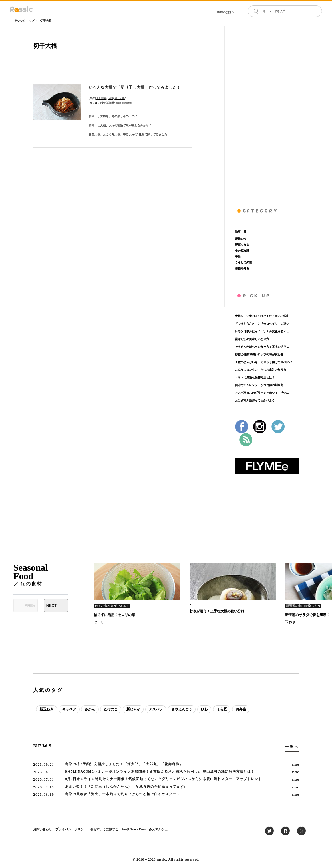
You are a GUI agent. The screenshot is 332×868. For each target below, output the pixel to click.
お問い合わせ (43, 829)
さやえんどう (182, 709)
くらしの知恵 (244, 262)
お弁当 (241, 709)
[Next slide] (56, 605)
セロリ (99, 622)
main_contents (123, 103)
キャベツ (69, 709)
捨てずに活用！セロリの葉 (114, 615)
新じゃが (133, 709)
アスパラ (156, 709)
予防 (238, 257)
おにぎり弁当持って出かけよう (255, 400)
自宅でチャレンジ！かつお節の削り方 (259, 385)
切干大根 (46, 21)
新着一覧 (241, 231)
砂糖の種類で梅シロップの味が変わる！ (261, 354)
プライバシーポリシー (71, 829)
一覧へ (292, 747)
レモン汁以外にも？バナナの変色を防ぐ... (262, 331)
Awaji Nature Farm (134, 829)
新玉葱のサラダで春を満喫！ (307, 615)
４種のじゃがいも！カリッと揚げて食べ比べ (263, 362)
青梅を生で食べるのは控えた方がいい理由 (262, 316)
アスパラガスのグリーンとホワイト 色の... (262, 393)
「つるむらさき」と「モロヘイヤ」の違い (262, 324)
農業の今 (241, 239)
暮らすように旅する (104, 829)
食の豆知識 (108, 103)
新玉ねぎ (47, 709)
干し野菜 (101, 98)
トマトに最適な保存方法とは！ (255, 377)
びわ (204, 709)
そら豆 (222, 709)
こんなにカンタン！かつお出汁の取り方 (261, 370)
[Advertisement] (267, 112)
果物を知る (242, 268)
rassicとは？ (226, 12)
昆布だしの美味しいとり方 (252, 339)
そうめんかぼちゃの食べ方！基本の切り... (262, 347)
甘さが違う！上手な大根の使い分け (217, 611)
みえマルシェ (158, 829)
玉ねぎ (290, 622)
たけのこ (111, 709)
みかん (90, 709)
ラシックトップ (24, 21)
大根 (110, 98)
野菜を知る (242, 245)
